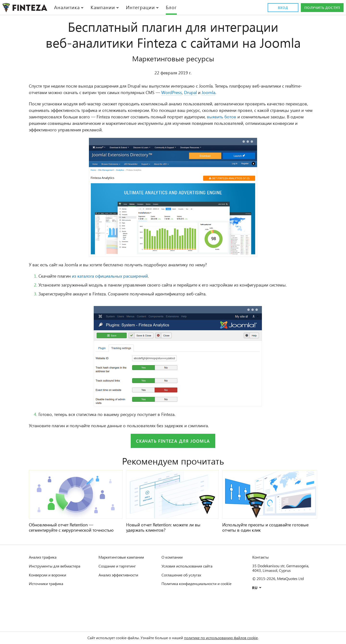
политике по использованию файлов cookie (228, 638)
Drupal (264, 108)
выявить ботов (93, 139)
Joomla (284, 108)
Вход (277, 8)
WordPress (243, 108)
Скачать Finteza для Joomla (173, 463)
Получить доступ (319, 8)
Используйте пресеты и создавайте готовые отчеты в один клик (263, 550)
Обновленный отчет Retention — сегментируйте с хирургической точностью (66, 552)
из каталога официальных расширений (124, 292)
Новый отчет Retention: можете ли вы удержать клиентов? (169, 550)
